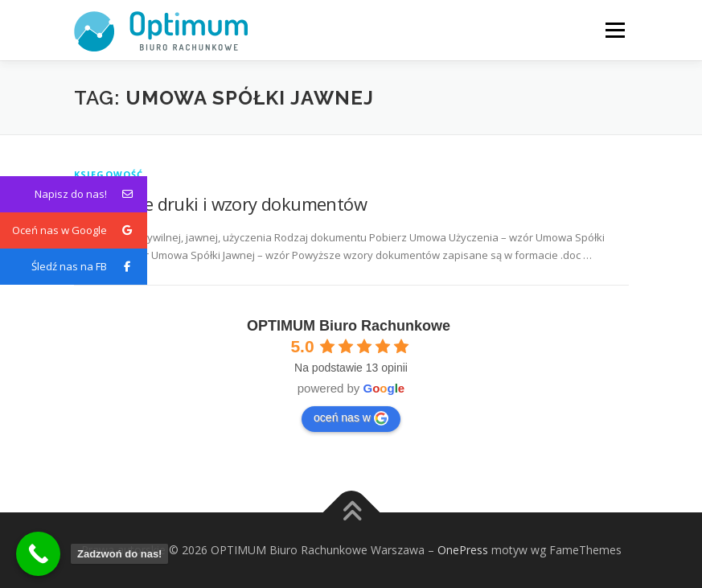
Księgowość (109, 174)
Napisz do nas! (91, 194)
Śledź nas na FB (89, 267)
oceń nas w (351, 418)
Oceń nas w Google (80, 230)
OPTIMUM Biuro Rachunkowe (349, 326)
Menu (615, 30)
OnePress (463, 550)
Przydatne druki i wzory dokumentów (221, 204)
